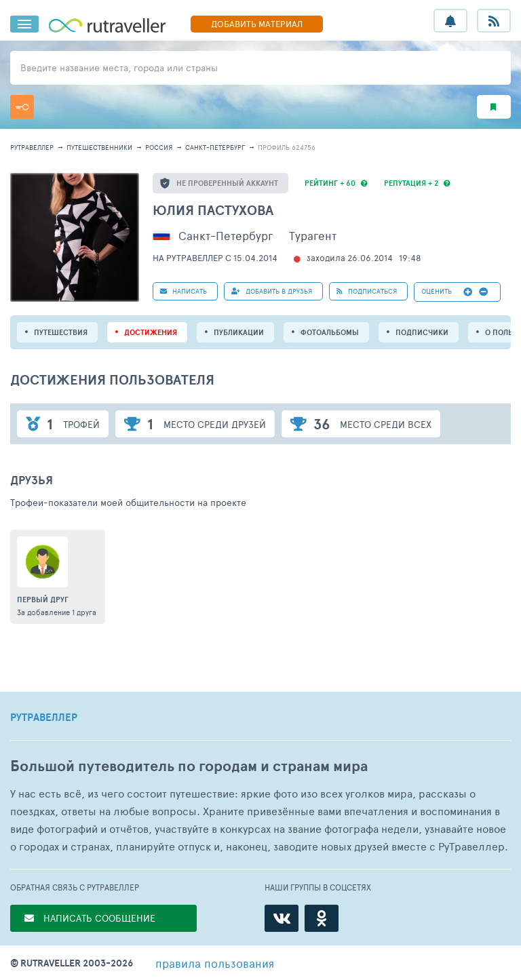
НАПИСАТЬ (184, 291)
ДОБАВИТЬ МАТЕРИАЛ (257, 24)
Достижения (151, 332)
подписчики (422, 332)
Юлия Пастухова (213, 210)
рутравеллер (32, 147)
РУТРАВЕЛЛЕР (44, 718)
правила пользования (215, 963)
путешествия (61, 332)
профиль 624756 (287, 147)
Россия (159, 147)
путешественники (99, 147)
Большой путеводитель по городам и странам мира (189, 766)
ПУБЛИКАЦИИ (239, 332)
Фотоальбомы (330, 332)
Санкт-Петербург (215, 147)
